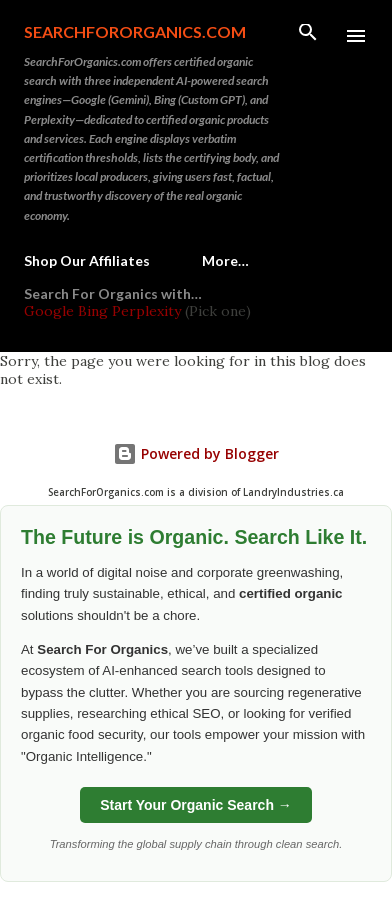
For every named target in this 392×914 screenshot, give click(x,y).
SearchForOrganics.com (135, 31)
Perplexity (146, 311)
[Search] (308, 36)
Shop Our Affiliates (87, 260)
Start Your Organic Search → (196, 805)
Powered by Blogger (196, 453)
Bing (93, 311)
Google (51, 311)
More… (225, 260)
